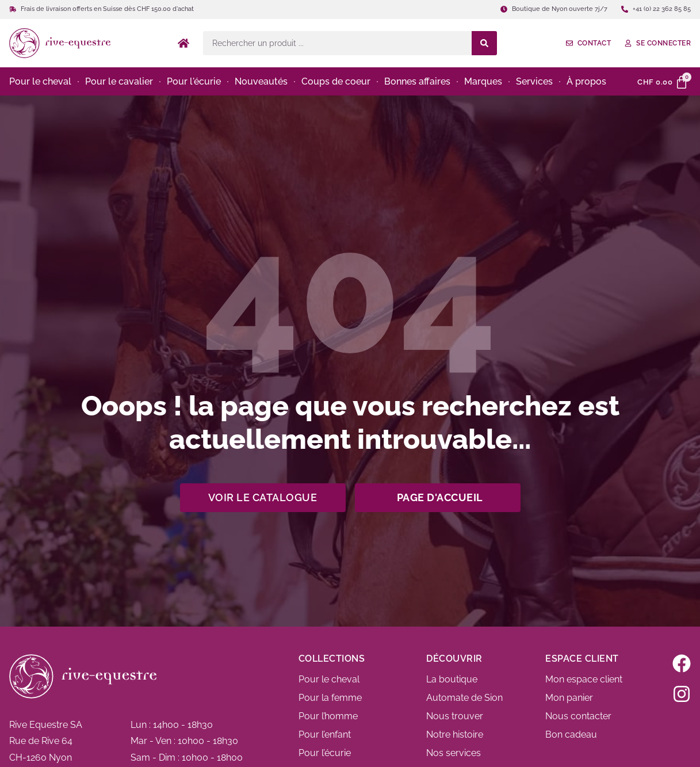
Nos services (454, 753)
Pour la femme (330, 698)
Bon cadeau (571, 734)
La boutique (452, 679)
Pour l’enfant (325, 734)
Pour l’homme (328, 716)
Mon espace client (584, 679)
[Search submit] (484, 43)
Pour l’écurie (325, 753)
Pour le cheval (329, 679)
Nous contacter (578, 716)
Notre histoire (455, 734)
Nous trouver (455, 716)
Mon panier (569, 698)
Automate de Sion (464, 698)
